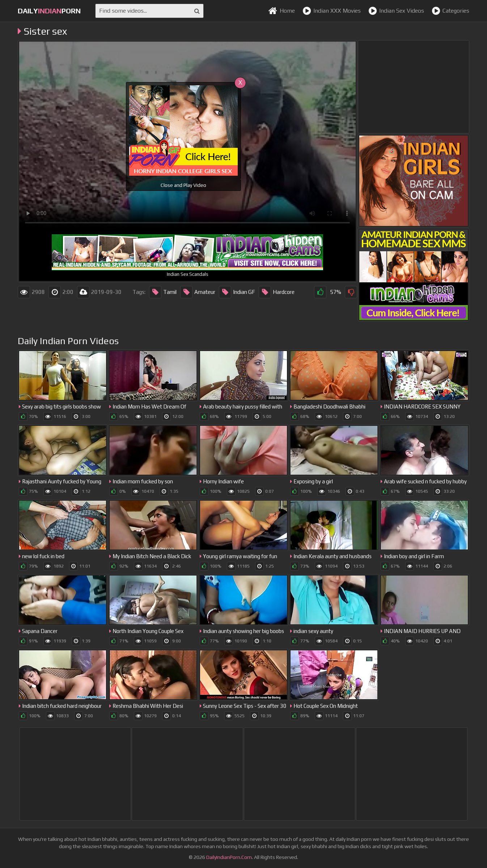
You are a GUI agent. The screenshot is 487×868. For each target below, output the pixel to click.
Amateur (198, 292)
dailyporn (49, 11)
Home (281, 11)
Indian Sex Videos (396, 11)
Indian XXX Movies (332, 11)
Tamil (163, 292)
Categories (450, 11)
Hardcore (277, 292)
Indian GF (237, 292)
